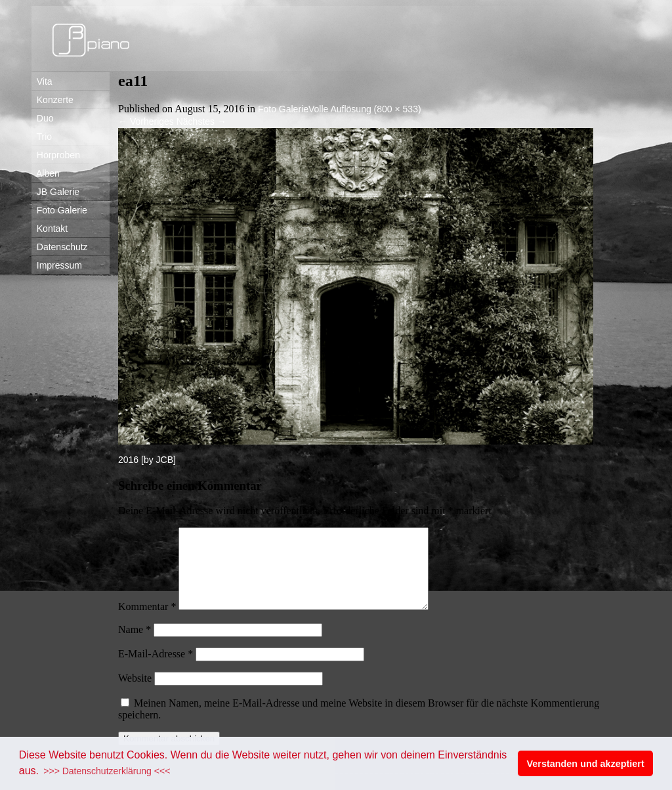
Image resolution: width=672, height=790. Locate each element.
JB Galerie (55, 192)
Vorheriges (146, 121)
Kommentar (147, 622)
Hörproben (56, 155)
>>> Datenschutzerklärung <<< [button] (107, 771)
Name (135, 645)
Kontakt (50, 229)
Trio (42, 137)
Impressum (57, 265)
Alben (46, 173)
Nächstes (201, 121)
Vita (42, 81)
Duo (42, 118)
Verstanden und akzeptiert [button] (586, 764)
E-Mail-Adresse (156, 669)
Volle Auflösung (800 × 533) (365, 109)
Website (135, 694)
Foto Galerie (59, 210)
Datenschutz (60, 247)
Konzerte (52, 100)
